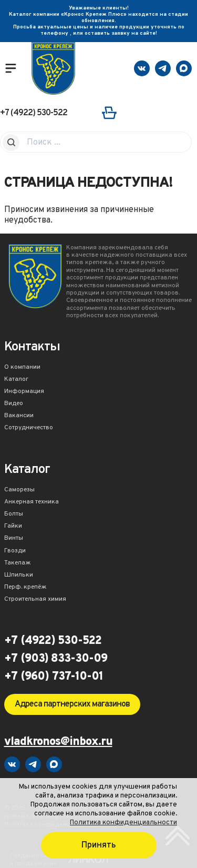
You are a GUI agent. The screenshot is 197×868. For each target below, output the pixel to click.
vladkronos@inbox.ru (58, 743)
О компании (22, 368)
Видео (14, 404)
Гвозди (15, 551)
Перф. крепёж (25, 588)
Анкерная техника (32, 502)
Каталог (16, 380)
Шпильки (19, 576)
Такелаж (18, 563)
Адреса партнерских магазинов (72, 704)
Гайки (13, 527)
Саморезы (19, 490)
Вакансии (19, 416)
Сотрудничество (29, 428)
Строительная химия (35, 600)
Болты (14, 514)
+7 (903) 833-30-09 (56, 659)
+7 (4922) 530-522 (34, 113)
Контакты (32, 348)
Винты (14, 539)
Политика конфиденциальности (123, 822)
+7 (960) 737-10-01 (54, 677)
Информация (24, 392)
